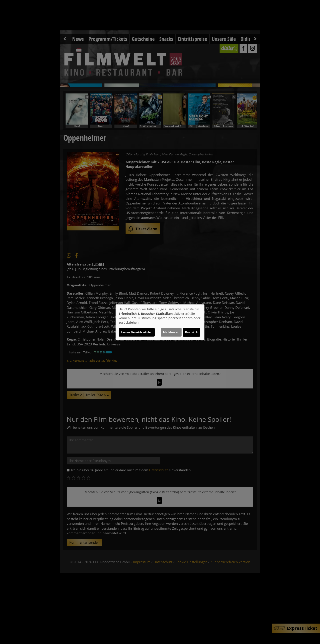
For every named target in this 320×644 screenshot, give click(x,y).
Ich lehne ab (171, 332)
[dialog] (160, 322)
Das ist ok (191, 332)
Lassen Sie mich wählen (137, 332)
